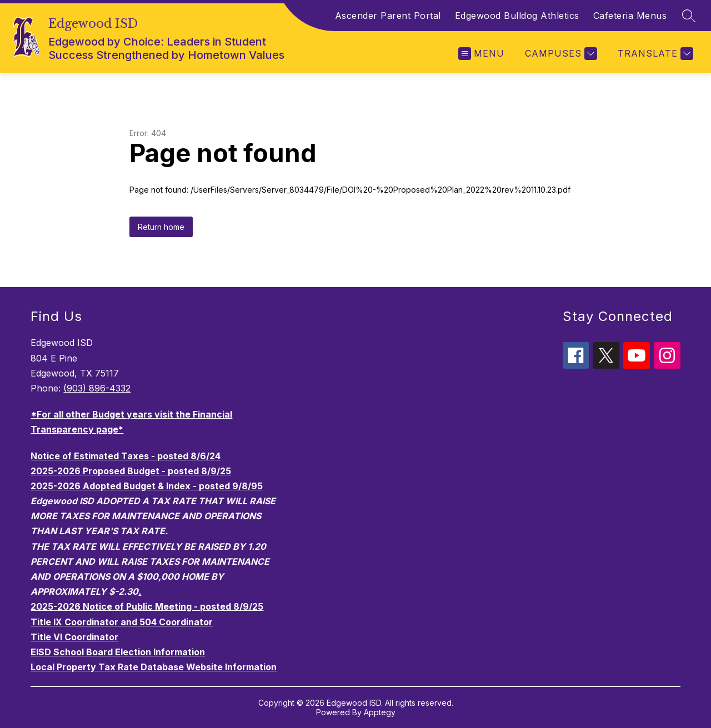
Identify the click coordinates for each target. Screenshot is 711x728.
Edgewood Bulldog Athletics (517, 16)
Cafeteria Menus (630, 16)
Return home (161, 227)
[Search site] (689, 16)
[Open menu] (481, 54)
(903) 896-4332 (97, 388)
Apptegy (380, 712)
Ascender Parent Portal (388, 16)
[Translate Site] (654, 54)
